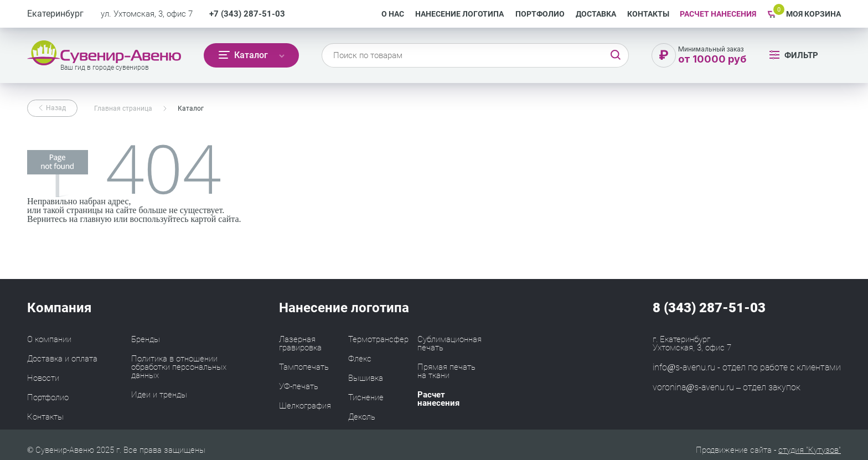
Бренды (146, 339)
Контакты (648, 14)
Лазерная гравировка (300, 343)
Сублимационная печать (449, 343)
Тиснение (366, 397)
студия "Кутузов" (810, 450)
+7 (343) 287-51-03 (247, 14)
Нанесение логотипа (459, 14)
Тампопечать (304, 367)
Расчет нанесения (438, 399)
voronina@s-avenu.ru (693, 387)
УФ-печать (299, 386)
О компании (49, 339)
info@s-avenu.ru (684, 367)
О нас (393, 14)
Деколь (362, 417)
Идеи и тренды (159, 395)
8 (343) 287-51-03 (709, 308)
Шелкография (305, 406)
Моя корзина (813, 14)
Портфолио (540, 14)
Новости (43, 378)
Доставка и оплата (62, 359)
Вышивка (366, 378)
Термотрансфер (378, 339)
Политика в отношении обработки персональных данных (179, 367)
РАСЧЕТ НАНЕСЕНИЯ (718, 14)
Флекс (360, 359)
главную (95, 219)
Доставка (596, 14)
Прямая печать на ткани (446, 371)
